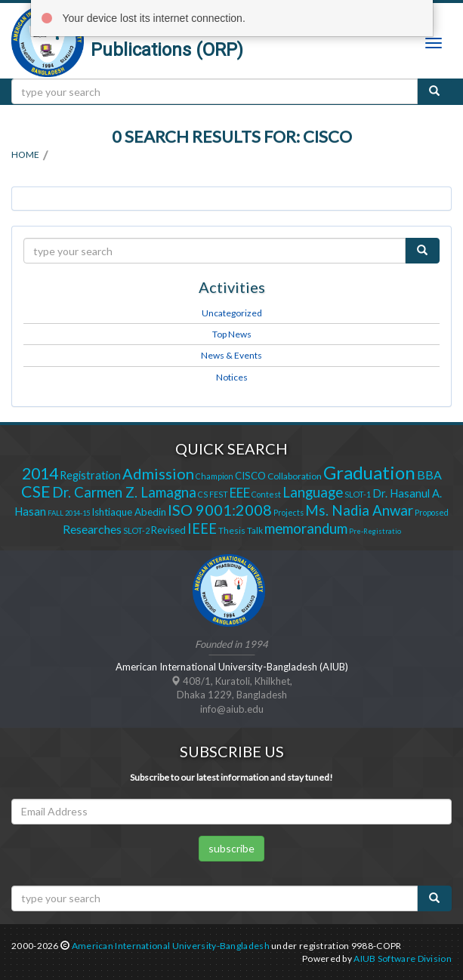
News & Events (231, 355)
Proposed (432, 512)
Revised (168, 530)
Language (313, 492)
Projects (289, 512)
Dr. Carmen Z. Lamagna (124, 492)
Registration (90, 475)
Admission (158, 473)
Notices (232, 377)
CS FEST (213, 494)
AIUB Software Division (403, 958)
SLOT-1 (358, 494)
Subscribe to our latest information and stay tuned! (231, 777)
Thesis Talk (241, 530)
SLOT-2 (136, 530)
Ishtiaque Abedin (129, 512)
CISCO (250, 476)
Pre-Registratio (375, 531)
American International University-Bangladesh (171, 946)
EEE (240, 493)
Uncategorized (232, 313)
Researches (92, 529)
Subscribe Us (232, 751)
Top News (232, 334)
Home (25, 154)
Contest (266, 494)
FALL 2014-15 (69, 513)
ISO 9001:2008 (220, 510)
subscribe (231, 848)
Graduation (369, 472)
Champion (215, 476)
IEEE (202, 529)
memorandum (306, 529)
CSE (36, 492)
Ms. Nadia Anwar (359, 510)
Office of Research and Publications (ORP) (183, 39)
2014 (40, 473)
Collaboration (295, 476)
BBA (429, 475)
